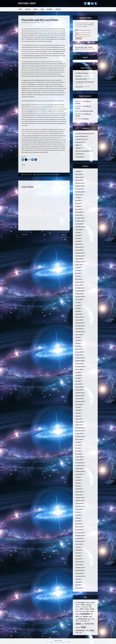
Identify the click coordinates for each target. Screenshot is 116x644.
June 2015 (78, 550)
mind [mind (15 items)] (91, 616)
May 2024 (78, 238)
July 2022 (78, 302)
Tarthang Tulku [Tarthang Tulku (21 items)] (89, 624)
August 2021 (79, 334)
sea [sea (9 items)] (80, 621)
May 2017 (78, 483)
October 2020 (79, 363)
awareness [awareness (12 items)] (88, 602)
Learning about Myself (81, 79)
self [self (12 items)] (82, 621)
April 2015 (78, 556)
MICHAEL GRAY (27, 3)
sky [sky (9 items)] (89, 621)
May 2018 (78, 448)
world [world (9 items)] (81, 632)
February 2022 (79, 317)
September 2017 (80, 471)
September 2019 (80, 401)
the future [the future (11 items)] (78, 627)
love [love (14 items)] (81, 616)
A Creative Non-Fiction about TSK (84, 133)
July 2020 (78, 372)
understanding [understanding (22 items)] (80, 630)
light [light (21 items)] (77, 616)
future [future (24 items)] (92, 609)
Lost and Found (39, 175)
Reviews (50, 9)
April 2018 (78, 451)
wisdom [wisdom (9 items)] (77, 632)
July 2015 (78, 547)
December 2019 (79, 393)
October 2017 (79, 468)
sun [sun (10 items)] (83, 624)
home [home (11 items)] (84, 611)
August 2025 (79, 195)
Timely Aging (79, 154)
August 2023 (79, 264)
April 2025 (78, 206)
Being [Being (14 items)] (93, 602)
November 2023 (79, 256)
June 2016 (78, 515)
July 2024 (78, 232)
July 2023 (78, 267)
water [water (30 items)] (92, 630)
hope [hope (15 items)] (88, 611)
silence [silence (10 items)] (86, 621)
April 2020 (78, 381)
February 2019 (79, 422)
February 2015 (79, 562)
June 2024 (78, 235)
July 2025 (78, 198)
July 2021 (78, 337)
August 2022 (79, 299)
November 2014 (79, 570)
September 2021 (80, 331)
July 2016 (78, 512)
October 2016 (79, 503)
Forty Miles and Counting (82, 73)
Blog (42, 9)
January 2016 (79, 529)
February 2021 (79, 352)
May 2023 (78, 273)
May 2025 (78, 203)
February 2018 (79, 457)
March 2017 (78, 489)
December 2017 (79, 463)
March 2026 (78, 174)
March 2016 (78, 524)
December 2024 (79, 218)
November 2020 (79, 361)
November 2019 (79, 396)
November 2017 (79, 465)
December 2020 (79, 358)
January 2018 (79, 460)
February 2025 (79, 212)
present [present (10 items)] (93, 619)
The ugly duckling (54, 175)
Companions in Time (81, 139)
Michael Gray (40, 23)
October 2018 (79, 433)
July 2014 (78, 579)
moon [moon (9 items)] (77, 619)
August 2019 (79, 404)
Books (35, 9)
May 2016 (78, 518)
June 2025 (78, 200)
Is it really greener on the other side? (85, 82)
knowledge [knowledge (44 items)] (85, 614)
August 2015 (79, 544)
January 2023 (79, 285)
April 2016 (78, 521)
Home (20, 9)
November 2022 (79, 291)
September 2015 (80, 541)
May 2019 (78, 413)
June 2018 (78, 445)
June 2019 (78, 410)
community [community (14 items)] (88, 605)
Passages (78, 148)
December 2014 (79, 567)
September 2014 (80, 576)
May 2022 (78, 308)
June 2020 (78, 375)
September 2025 (80, 192)
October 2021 (79, 329)
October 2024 (79, 224)
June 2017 (78, 480)
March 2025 (78, 209)
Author (28, 9)
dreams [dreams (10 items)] (77, 609)
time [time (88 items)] (83, 627)
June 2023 (78, 270)
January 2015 (79, 564)
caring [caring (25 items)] (83, 604)
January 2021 (79, 355)
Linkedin (92, 3)
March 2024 (78, 244)
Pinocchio (47, 175)
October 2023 (79, 259)
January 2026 (79, 180)
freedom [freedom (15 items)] (87, 609)
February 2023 (79, 282)
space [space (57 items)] (78, 623)
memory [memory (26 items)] (85, 616)
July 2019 (78, 407)
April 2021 (78, 346)
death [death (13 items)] (90, 607)
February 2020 (79, 387)
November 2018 (79, 430)
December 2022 (79, 288)
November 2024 (79, 221)
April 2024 (78, 241)
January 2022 (79, 320)
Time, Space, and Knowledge (83, 151)
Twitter (89, 3)
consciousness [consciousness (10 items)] (85, 607)
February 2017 (79, 492)
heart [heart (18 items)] (80, 611)
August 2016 (79, 509)
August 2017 (79, 474)
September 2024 (80, 227)
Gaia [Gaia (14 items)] (77, 611)
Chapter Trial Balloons (81, 136)
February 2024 (79, 247)
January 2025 (79, 215)
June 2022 (78, 305)
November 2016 (79, 500)
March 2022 (78, 314)
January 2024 (79, 250)
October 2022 (79, 294)
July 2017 (78, 477)
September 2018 (80, 436)
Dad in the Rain (79, 87)
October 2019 (79, 398)
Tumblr (96, 3)
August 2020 (79, 369)
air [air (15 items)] (76, 602)
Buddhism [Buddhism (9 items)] (78, 605)
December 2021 (79, 323)
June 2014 (78, 582)
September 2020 (80, 366)
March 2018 (78, 454)
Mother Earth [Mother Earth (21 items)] (83, 619)
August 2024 (79, 230)
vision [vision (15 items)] (87, 630)
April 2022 (78, 311)
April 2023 (78, 276)
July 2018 (78, 442)
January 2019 (79, 425)
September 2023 (80, 262)
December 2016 (79, 497)
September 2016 (80, 506)
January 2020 (79, 390)
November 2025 (79, 186)
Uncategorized (79, 157)
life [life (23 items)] (92, 614)
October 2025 (79, 189)
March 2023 (78, 279)
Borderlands (78, 76)
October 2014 (79, 573)
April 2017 (78, 486)
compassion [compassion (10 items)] (78, 607)
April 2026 (78, 171)
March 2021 (78, 349)
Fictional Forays (28, 175)
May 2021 (78, 343)
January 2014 (79, 588)
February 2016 (79, 527)
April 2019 (78, 416)
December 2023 (79, 253)
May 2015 (78, 553)
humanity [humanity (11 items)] (92, 611)
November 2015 (79, 535)
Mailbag (77, 145)
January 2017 (79, 495)
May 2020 (78, 378)
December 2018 (79, 428)
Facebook (85, 3)
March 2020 (78, 384)
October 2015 (79, 538)
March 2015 (78, 559)
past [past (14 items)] (89, 619)
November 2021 (79, 326)
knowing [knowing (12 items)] (78, 614)
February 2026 (79, 177)
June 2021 (78, 340)
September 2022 (80, 297)
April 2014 (78, 585)
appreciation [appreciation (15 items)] (81, 602)
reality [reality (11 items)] (77, 621)
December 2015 (79, 532)
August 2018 (79, 439)
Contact (58, 9)
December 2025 (79, 183)
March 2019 (78, 419)
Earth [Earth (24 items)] (82, 609)
